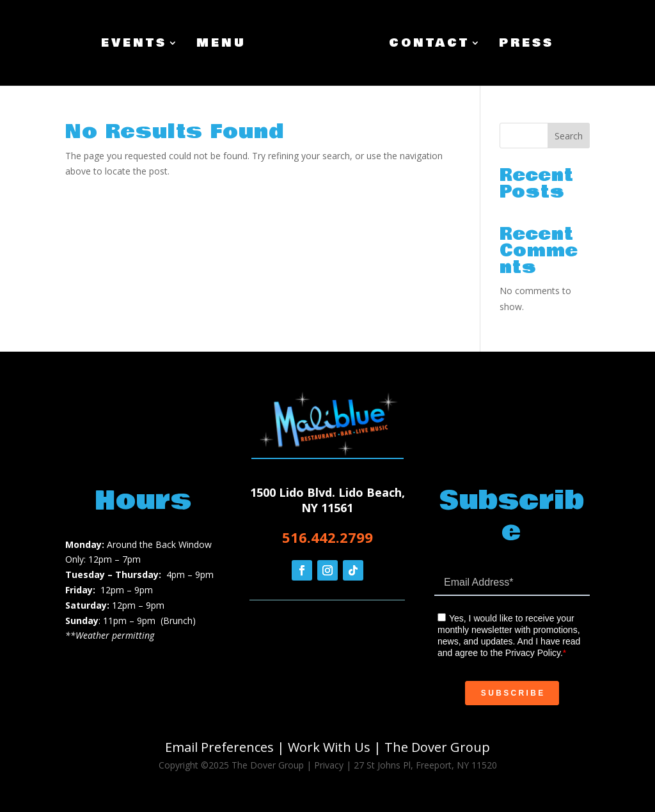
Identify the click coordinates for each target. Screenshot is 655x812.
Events (134, 45)
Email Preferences (219, 747)
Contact (429, 45)
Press (526, 45)
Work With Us (329, 747)
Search (569, 136)
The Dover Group (437, 747)
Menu (221, 45)
